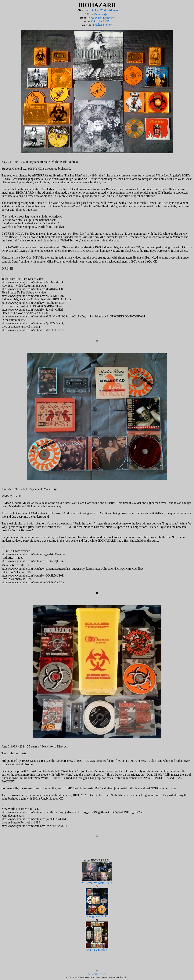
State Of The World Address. (101, 10)
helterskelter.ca (97, 974)
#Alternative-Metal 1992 (97, 882)
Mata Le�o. (101, 14)
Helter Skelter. (103, 25)
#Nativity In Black (97, 948)
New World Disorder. (101, 18)
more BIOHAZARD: (97, 860)
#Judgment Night (97, 915)
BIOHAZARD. (100, 21)
